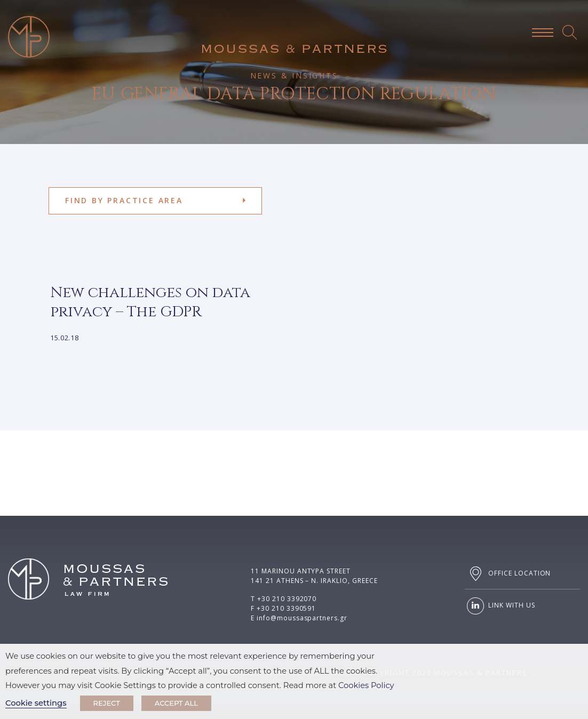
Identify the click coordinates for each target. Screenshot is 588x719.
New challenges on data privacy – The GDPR (150, 302)
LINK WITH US (500, 606)
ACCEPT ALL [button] (176, 703)
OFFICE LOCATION (508, 574)
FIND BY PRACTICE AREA (124, 200)
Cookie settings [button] (36, 703)
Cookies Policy (366, 685)
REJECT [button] (107, 703)
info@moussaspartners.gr (302, 618)
